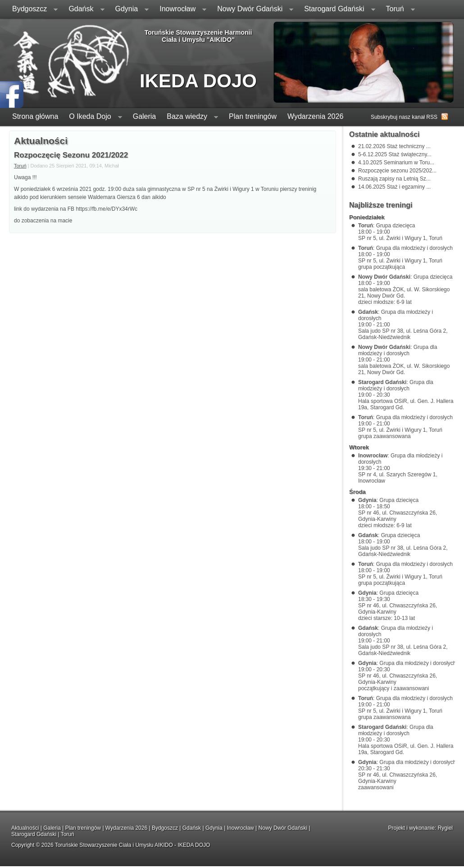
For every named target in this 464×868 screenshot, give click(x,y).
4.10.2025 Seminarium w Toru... (396, 163)
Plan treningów (253, 116)
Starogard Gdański (337, 10)
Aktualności (25, 828)
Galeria (145, 116)
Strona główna (35, 116)
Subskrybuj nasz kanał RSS (404, 117)
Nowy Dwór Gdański (252, 10)
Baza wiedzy (190, 117)
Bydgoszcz (32, 10)
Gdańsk (84, 10)
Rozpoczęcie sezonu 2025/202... (397, 171)
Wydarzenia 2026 (315, 116)
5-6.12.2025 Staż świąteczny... (395, 154)
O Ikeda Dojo (93, 117)
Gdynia (130, 10)
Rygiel (445, 828)
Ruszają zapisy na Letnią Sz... (394, 179)
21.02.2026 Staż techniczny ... (394, 146)
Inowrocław (180, 10)
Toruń (398, 10)
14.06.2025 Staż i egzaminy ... (394, 187)
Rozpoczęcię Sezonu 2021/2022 (71, 155)
